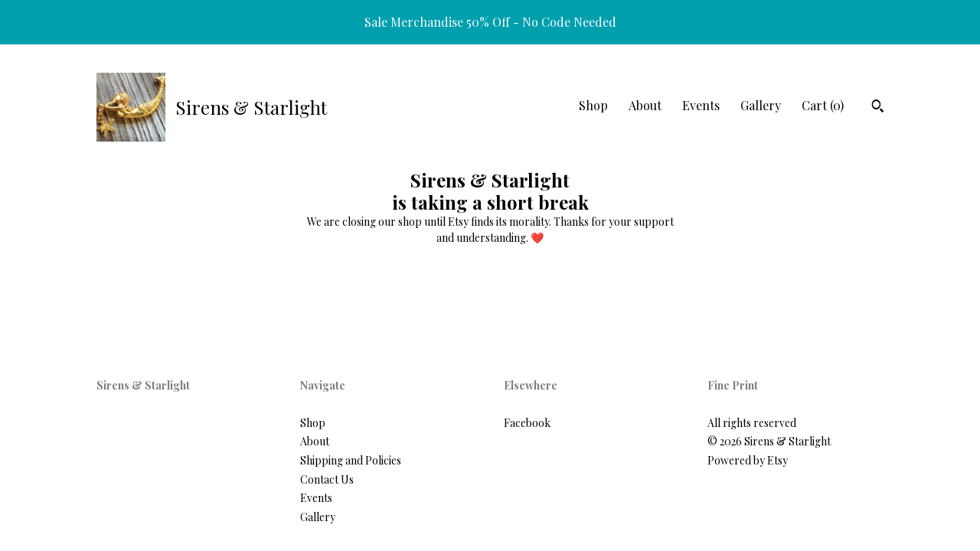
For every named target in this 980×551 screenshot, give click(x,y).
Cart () (823, 105)
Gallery (761, 105)
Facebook (527, 423)
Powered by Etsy (748, 460)
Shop (593, 105)
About (645, 105)
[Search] (878, 108)
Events (701, 105)
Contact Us (327, 479)
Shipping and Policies (351, 460)
